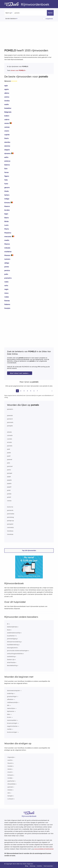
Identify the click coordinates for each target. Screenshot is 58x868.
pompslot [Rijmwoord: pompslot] (10, 524)
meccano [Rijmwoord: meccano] (8, 236)
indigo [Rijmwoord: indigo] (7, 199)
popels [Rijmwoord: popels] (9, 483)
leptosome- (11, 711)
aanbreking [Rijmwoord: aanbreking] (11, 656)
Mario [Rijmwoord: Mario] (7, 229)
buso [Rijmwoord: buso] (9, 630)
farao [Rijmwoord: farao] (6, 172)
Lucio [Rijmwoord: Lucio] (6, 225)
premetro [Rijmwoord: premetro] (8, 278)
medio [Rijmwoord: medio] (7, 240)
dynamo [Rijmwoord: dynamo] (7, 153)
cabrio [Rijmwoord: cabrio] (7, 119)
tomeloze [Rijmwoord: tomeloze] (10, 534)
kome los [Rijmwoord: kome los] (10, 507)
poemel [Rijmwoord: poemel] (10, 459)
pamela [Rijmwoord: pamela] (10, 446)
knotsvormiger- (12, 732)
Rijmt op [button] (8, 13)
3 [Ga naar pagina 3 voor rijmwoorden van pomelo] (24, 391)
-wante (9, 760)
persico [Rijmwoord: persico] (7, 270)
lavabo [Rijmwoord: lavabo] (7, 210)
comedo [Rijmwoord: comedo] (10, 435)
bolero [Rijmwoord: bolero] (7, 116)
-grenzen (10, 787)
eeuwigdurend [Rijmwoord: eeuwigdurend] (12, 648)
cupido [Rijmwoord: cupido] (7, 135)
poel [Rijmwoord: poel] (9, 449)
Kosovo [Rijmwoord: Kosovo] (7, 206)
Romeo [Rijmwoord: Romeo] (7, 301)
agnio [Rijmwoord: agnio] (6, 89)
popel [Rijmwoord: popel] (9, 477)
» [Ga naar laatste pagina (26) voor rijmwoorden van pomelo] (52, 391)
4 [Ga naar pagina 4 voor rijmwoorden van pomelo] (27, 391)
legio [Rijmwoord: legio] (6, 214)
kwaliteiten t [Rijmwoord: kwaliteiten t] (11, 636)
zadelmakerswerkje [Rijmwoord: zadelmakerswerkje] (14, 633)
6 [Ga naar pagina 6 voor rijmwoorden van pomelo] (34, 391)
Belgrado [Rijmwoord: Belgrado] (8, 112)
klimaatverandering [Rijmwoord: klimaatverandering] (14, 642)
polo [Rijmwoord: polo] (9, 463)
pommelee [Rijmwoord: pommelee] (11, 514)
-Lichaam (10, 799)
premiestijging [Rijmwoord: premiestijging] (12, 639)
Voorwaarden (48, 866)
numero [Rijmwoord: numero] (7, 259)
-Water (9, 769)
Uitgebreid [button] (49, 19)
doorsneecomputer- (14, 691)
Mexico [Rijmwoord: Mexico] (7, 244)
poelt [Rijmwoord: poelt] (9, 456)
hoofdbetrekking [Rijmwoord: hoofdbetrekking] (13, 645)
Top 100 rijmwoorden (29, 550)
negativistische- (12, 726)
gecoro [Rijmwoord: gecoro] (7, 187)
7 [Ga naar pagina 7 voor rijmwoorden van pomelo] (37, 391)
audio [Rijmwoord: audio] (6, 104)
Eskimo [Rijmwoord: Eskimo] (7, 165)
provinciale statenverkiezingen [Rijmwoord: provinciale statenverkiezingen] (17, 651)
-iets (9, 793)
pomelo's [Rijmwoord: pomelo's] (10, 409)
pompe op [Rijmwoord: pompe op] (10, 521)
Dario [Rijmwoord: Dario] (6, 138)
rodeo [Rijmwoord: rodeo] (7, 297)
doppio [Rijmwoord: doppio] (7, 150)
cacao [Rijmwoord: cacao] (7, 123)
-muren (10, 772)
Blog (27, 866)
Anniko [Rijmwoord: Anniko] (7, 101)
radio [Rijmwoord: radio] (6, 282)
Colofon (39, 866)
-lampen (10, 796)
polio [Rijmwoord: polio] (6, 274)
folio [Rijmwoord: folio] (6, 180)
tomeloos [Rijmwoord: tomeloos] (10, 531)
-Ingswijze (11, 757)
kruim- (9, 717)
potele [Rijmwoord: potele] (9, 494)
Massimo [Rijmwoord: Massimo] (8, 233)
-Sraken (10, 790)
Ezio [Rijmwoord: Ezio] (6, 169)
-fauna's (10, 763)
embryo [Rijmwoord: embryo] (7, 161)
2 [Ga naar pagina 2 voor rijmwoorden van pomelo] (21, 391)
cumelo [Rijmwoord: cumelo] (10, 439)
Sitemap (32, 866)
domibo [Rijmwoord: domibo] (7, 142)
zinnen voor (18, 70)
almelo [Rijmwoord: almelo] (9, 432)
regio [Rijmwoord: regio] (6, 289)
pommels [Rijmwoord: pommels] (10, 422)
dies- (9, 714)
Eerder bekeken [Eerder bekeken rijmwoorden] (11, 19)
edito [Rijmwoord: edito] (6, 157)
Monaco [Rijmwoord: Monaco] (7, 255)
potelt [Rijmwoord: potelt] (9, 497)
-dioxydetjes (11, 784)
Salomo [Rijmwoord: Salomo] (7, 304)
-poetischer (11, 781)
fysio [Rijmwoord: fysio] (6, 184)
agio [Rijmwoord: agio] (6, 86)
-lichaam (10, 775)
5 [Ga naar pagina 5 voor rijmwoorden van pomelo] (31, 391)
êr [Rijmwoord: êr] (8, 624)
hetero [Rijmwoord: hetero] (7, 195)
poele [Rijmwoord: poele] (9, 453)
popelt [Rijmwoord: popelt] (9, 487)
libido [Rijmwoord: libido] (6, 221)
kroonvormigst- (12, 723)
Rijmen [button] (50, 13)
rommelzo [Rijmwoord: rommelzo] (10, 527)
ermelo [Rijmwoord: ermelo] (9, 442)
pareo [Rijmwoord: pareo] (7, 267)
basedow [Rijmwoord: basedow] (8, 108)
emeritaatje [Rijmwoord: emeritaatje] (11, 662)
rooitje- (10, 729)
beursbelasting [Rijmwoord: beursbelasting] (12, 665)
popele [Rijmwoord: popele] (9, 480)
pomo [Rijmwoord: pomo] (9, 470)
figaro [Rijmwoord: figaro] (7, 176)
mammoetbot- (12, 720)
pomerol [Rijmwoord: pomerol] (10, 419)
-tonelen (10, 766)
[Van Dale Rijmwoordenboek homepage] (13, 4)
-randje (10, 778)
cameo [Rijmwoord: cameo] (7, 127)
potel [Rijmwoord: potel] (9, 490)
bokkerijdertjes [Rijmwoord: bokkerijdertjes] (12, 627)
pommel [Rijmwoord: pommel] (10, 466)
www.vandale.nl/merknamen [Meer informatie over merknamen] (44, 849)
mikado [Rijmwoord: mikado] (7, 248)
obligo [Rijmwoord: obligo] (7, 263)
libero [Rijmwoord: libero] (6, 218)
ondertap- (10, 693)
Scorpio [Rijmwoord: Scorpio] (7, 308)
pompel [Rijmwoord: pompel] (10, 473)
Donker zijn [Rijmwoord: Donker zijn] (11, 660)
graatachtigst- (12, 696)
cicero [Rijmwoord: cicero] (7, 131)
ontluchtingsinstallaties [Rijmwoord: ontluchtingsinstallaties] (15, 654)
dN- (8, 705)
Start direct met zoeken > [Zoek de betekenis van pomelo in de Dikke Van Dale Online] (20, 373)
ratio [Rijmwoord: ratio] (6, 286)
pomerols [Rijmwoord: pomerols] (10, 510)
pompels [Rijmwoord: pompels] (10, 426)
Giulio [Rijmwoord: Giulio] (6, 191)
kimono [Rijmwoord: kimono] (7, 203)
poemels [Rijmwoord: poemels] (10, 415)
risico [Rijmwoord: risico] (6, 293)
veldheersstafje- (13, 702)
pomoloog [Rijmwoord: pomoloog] (10, 517)
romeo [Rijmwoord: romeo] (9, 501)
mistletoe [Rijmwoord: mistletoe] (8, 252)
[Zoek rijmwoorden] (24, 13)
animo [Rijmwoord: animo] (7, 97)
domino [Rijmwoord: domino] (7, 146)
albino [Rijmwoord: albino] (7, 93)
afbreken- (10, 699)
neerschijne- (11, 708)
